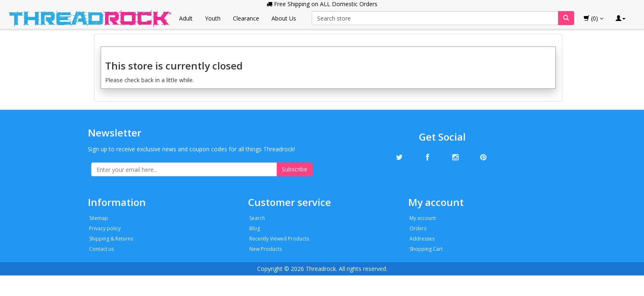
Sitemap (99, 218)
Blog (255, 228)
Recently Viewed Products (279, 239)
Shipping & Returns (111, 239)
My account (423, 218)
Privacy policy (105, 228)
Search (257, 218)
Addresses (422, 239)
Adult (186, 18)
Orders (418, 228)
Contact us (101, 249)
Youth (213, 18)
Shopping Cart (426, 249)
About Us (284, 18)
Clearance (246, 18)
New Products (266, 249)
